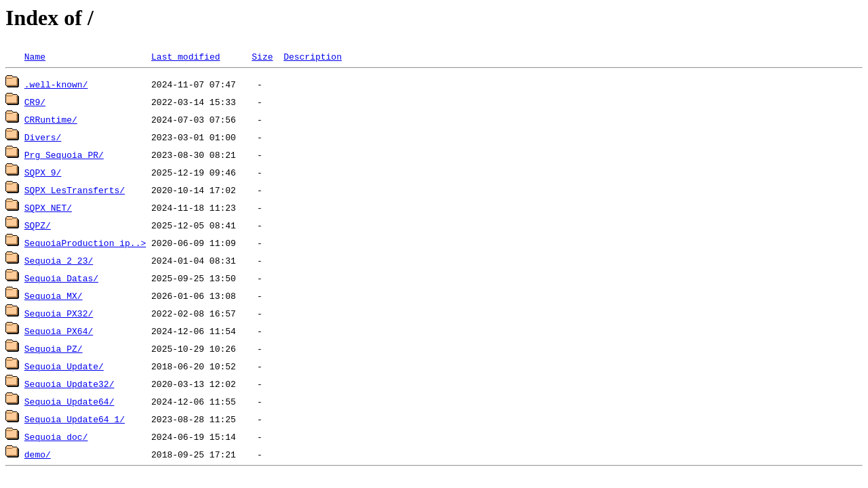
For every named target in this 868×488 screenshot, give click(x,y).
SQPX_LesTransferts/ (75, 190)
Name (35, 56)
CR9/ (35, 102)
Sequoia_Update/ (64, 366)
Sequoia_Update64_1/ (75, 419)
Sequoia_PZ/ (54, 348)
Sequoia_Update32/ (70, 384)
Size (262, 56)
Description (313, 56)
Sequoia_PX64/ (59, 331)
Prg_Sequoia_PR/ (64, 155)
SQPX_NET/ (48, 207)
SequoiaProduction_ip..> (85, 243)
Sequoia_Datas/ (61, 278)
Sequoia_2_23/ (59, 260)
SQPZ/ (38, 225)
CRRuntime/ (51, 119)
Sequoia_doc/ (56, 436)
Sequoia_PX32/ (59, 313)
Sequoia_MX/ (54, 296)
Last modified (185, 56)
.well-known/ (56, 84)
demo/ (38, 454)
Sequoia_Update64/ (70, 401)
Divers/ (43, 137)
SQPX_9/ (43, 172)
